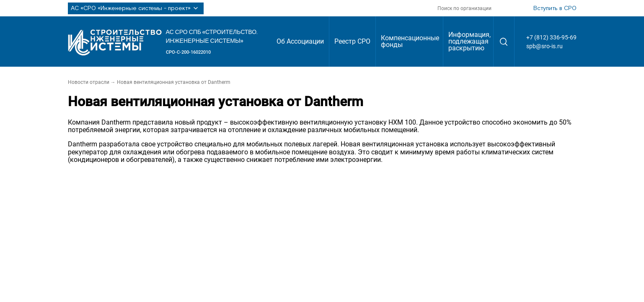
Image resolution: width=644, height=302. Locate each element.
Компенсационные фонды (410, 41)
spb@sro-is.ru (544, 46)
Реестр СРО (352, 41)
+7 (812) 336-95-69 (551, 37)
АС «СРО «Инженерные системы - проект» (136, 8)
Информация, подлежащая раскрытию (469, 41)
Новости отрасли (89, 82)
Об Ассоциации (300, 41)
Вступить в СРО (555, 8)
